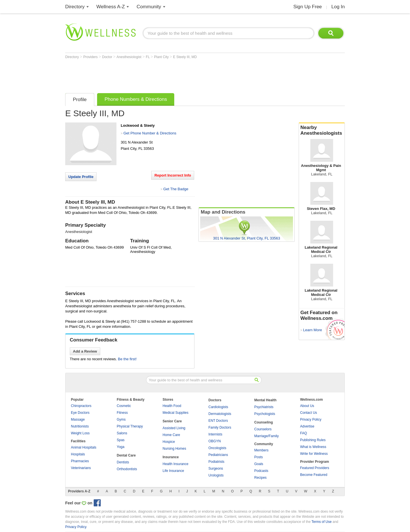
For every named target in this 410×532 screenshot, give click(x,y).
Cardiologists (218, 407)
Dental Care (126, 455)
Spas (121, 440)
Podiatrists (216, 462)
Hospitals (78, 454)
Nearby (322, 130)
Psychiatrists (264, 407)
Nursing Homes (174, 449)
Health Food (172, 406)
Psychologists (265, 414)
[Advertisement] (169, 75)
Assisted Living (174, 428)
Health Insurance (176, 464)
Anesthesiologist (129, 57)
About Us (307, 406)
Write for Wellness (314, 454)
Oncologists (217, 448)
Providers (91, 57)
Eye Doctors (80, 413)
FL (148, 57)
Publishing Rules (313, 440)
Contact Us (308, 413)
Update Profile (81, 177)
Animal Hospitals (84, 447)
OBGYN (215, 441)
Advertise (307, 426)
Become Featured (314, 475)
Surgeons (216, 468)
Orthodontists (127, 469)
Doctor (108, 57)
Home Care (171, 435)
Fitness (122, 413)
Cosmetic (124, 406)
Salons (122, 433)
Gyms (121, 420)
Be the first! (127, 359)
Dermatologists (220, 414)
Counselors (263, 429)
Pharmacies (80, 461)
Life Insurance (173, 471)
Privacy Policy (311, 420)
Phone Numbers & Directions (136, 99)
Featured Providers (315, 468)
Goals (259, 464)
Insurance (171, 457)
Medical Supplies (176, 413)
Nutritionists (80, 426)
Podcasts (261, 471)
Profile (80, 100)
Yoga (121, 447)
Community (149, 7)
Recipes (260, 478)
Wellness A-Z (111, 7)
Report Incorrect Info (173, 175)
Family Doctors (220, 427)
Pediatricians (218, 455)
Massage (78, 420)
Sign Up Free (307, 7)
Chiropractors (81, 406)
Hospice (169, 442)
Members (261, 450)
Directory (75, 7)
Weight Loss (80, 433)
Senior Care (172, 421)
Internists (215, 434)
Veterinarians (81, 468)
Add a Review (85, 351)
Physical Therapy (130, 426)
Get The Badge (176, 189)
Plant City (162, 57)
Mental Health (265, 400)
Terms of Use (322, 522)
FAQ (304, 433)
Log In (338, 7)
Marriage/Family (266, 436)
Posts (259, 457)
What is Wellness (313, 447)
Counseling (264, 422)
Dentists (123, 462)
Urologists (216, 475)
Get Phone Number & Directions (150, 133)
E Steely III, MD (185, 57)
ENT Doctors (218, 421)
